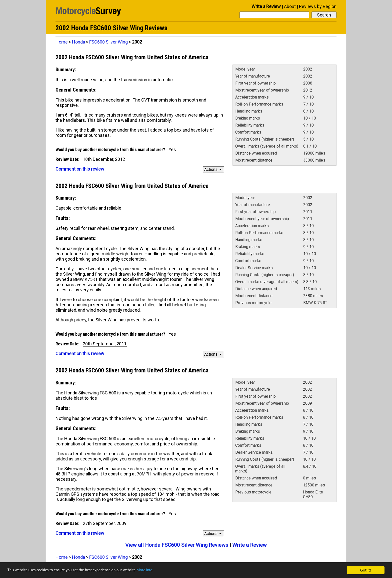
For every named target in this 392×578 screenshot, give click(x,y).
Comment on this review (80, 169)
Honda (78, 42)
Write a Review (266, 6)
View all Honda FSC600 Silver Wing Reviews (177, 545)
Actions (214, 169)
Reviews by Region (318, 6)
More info (154, 570)
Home (62, 42)
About (290, 6)
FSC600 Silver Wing (108, 42)
